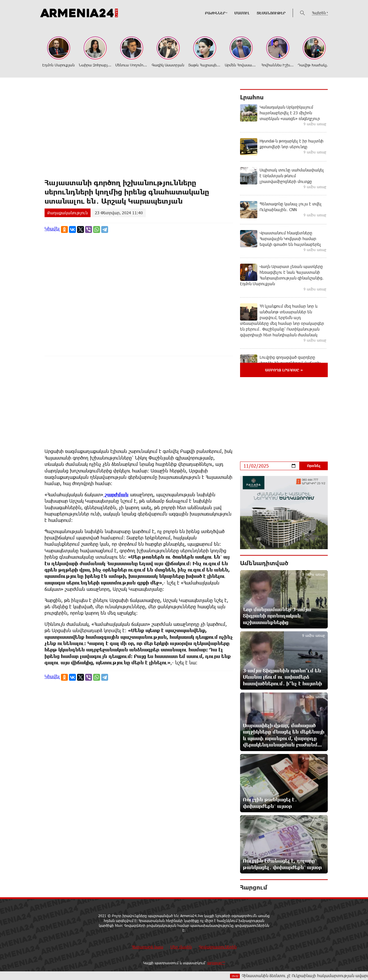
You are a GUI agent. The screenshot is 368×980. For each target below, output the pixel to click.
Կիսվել (52, 228)
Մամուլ (242, 13)
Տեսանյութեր (271, 13)
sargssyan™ (216, 963)
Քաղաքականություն (68, 213)
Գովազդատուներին (218, 947)
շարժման (116, 494)
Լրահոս (252, 97)
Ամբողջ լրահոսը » (284, 370)
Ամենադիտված (264, 563)
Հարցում (254, 887)
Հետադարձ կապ (147, 947)
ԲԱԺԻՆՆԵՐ (215, 13)
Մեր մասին (181, 947)
